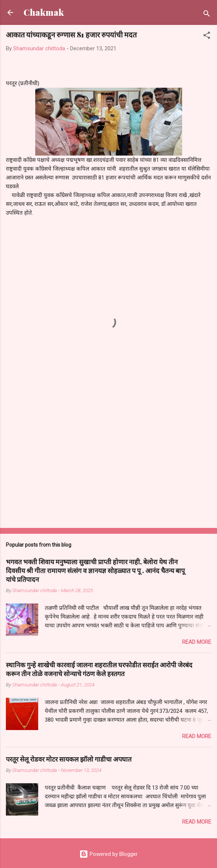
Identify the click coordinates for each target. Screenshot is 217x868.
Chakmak (44, 12)
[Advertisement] (108, 465)
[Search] (207, 15)
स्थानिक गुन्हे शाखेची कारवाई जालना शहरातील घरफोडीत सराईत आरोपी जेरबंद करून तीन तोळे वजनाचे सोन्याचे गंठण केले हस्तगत (99, 669)
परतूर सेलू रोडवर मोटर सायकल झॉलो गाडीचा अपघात (69, 759)
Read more (197, 642)
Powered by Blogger (108, 854)
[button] (207, 37)
